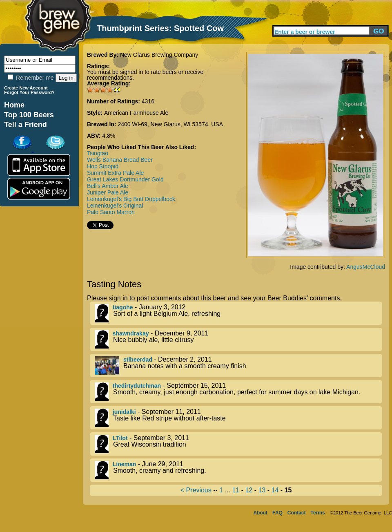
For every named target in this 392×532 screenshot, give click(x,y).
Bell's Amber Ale (108, 186)
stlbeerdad (138, 360)
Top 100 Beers (29, 115)
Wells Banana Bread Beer (120, 160)
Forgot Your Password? (29, 92)
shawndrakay (131, 333)
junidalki (124, 412)
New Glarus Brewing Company (159, 55)
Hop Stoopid (103, 166)
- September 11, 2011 (238, 418)
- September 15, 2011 (238, 392)
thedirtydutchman (137, 386)
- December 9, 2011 (238, 339)
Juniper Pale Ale (108, 192)
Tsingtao (98, 153)
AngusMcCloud (366, 267)
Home (14, 105)
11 (236, 490)
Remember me (31, 78)
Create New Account (26, 88)
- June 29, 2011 (238, 470)
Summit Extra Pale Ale (115, 173)
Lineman (125, 464)
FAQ (277, 513)
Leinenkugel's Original (115, 206)
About (260, 513)
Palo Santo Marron (111, 212)
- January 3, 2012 (238, 313)
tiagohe (123, 307)
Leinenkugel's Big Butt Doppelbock (131, 199)
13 (262, 490)
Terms (318, 513)
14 (275, 490)
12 (249, 490)
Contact (297, 513)
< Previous (196, 490)
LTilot (120, 438)
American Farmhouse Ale (136, 113)
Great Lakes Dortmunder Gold (125, 179)
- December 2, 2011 (238, 365)
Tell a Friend (26, 125)
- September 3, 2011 (238, 444)
